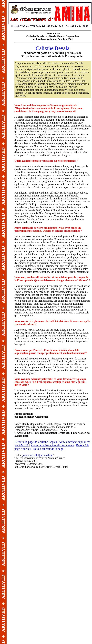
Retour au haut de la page (48, 449)
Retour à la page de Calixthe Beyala (36, 442)
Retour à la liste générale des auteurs (52, 445)
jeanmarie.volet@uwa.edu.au (38, 455)
